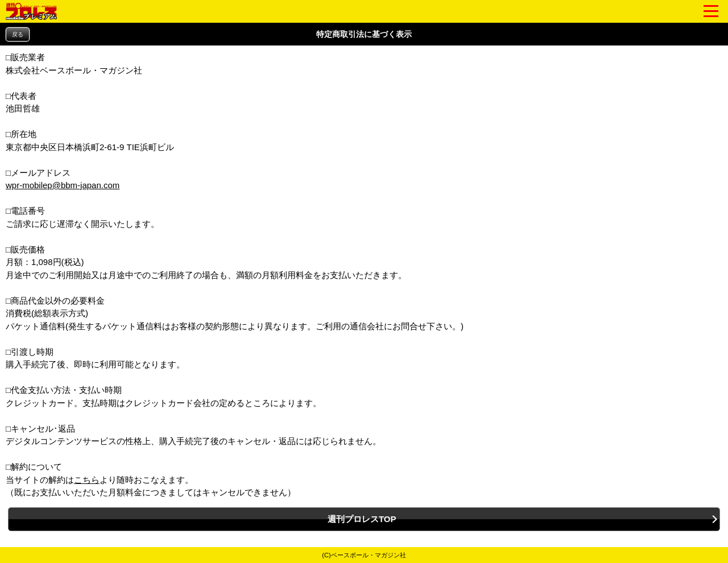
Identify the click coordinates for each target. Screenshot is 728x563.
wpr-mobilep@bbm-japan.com (63, 185)
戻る (18, 34)
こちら (87, 480)
